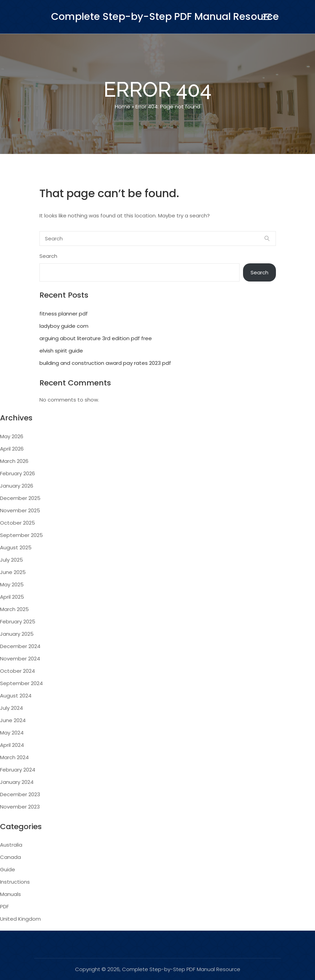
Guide (8, 869)
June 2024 (13, 720)
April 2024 (12, 745)
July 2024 (11, 708)
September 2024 (21, 683)
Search (48, 256)
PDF (4, 906)
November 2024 (20, 659)
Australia (11, 845)
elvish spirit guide (61, 351)
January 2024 (17, 782)
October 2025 (17, 523)
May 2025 (12, 584)
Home (123, 106)
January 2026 (17, 486)
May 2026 (12, 436)
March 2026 (14, 461)
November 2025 (20, 510)
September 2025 (21, 535)
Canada (10, 857)
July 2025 (11, 560)
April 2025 (12, 597)
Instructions (15, 882)
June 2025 (13, 572)
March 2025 (14, 609)
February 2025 (18, 622)
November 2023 (20, 807)
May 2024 (12, 733)
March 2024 (14, 757)
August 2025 (16, 547)
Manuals (10, 894)
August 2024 (16, 696)
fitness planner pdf (64, 314)
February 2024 (18, 770)
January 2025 (17, 634)
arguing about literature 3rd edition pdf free (96, 338)
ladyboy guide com (64, 326)
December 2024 (20, 646)
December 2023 (20, 794)
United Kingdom (20, 919)
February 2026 (17, 473)
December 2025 (20, 498)
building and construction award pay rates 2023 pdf (105, 363)
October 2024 (17, 671)
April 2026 (12, 449)
